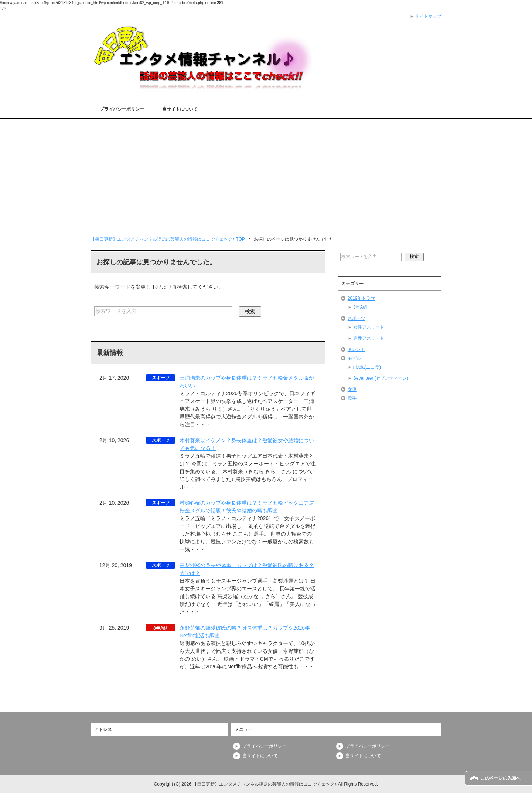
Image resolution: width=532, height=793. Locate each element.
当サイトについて (180, 109)
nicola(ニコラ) (367, 367)
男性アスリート (369, 338)
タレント (357, 349)
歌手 (352, 398)
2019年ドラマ (362, 298)
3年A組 (360, 307)
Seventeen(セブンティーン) (381, 378)
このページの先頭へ (501, 778)
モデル (354, 358)
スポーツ (357, 318)
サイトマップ (428, 16)
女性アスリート (369, 327)
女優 (352, 389)
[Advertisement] (266, 174)
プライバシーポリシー (122, 109)
